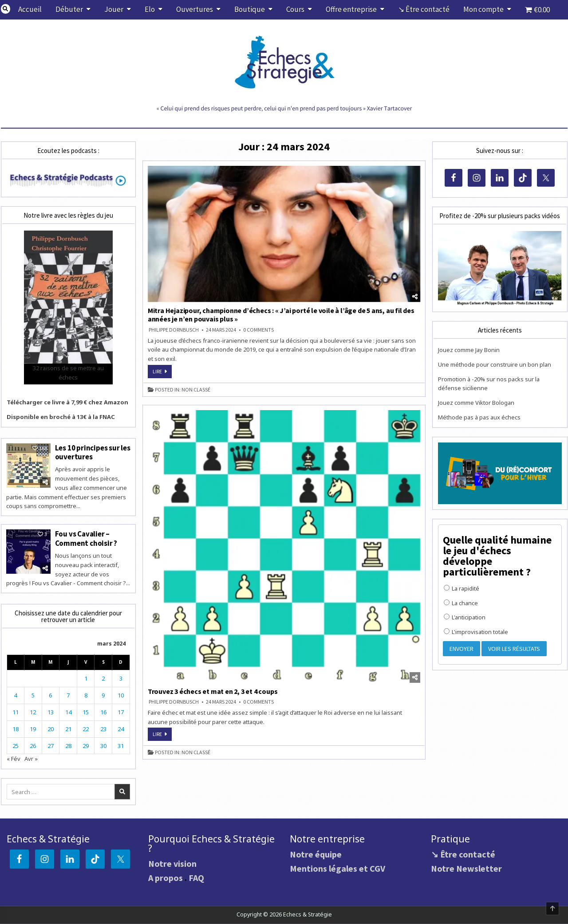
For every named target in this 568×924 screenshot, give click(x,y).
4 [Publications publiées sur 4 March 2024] (15, 695)
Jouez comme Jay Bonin (469, 350)
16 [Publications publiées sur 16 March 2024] (103, 712)
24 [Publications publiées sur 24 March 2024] (121, 729)
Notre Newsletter (466, 868)
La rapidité (461, 588)
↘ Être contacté (424, 9)
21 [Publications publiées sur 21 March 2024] (68, 729)
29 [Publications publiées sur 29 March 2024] (86, 746)
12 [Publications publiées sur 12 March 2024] (33, 712)
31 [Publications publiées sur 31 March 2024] (121, 746)
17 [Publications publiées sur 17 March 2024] (121, 712)
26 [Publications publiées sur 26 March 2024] (33, 746)
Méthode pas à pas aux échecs (479, 417)
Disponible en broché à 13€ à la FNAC (61, 417)
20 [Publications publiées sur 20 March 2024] (51, 729)
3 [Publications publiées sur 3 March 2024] (121, 678)
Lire (162, 373)
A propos (166, 878)
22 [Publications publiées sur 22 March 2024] (86, 729)
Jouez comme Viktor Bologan (476, 403)
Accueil (30, 9)
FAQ (196, 878)
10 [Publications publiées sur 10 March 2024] (121, 695)
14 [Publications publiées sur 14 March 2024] (68, 712)
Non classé (196, 390)
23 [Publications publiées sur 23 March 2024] (103, 729)
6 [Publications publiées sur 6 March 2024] (50, 695)
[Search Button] (6, 9)
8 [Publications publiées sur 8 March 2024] (86, 695)
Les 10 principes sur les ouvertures (93, 452)
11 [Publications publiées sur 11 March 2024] (16, 712)
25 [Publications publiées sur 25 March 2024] (16, 746)
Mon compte (483, 9)
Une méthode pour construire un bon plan (495, 364)
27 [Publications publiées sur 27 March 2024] (51, 746)
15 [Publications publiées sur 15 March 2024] (86, 712)
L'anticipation (465, 617)
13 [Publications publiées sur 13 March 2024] (51, 712)
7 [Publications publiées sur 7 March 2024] (68, 695)
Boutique (250, 9)
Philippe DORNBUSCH (174, 330)
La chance (461, 603)
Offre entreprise (351, 9)
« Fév (14, 759)
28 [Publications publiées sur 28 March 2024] (68, 746)
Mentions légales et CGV (337, 868)
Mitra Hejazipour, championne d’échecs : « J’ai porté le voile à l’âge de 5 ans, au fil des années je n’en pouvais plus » (281, 315)
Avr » (31, 759)
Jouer (114, 9)
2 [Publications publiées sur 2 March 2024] (103, 678)
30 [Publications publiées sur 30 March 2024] (103, 746)
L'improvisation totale (476, 632)
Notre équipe (316, 854)
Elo (150, 9)
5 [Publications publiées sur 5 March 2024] (33, 695)
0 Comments (258, 330)
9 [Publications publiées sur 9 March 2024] (103, 695)
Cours (295, 9)
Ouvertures (195, 9)
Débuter (69, 9)
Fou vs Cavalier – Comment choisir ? (86, 538)
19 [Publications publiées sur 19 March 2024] (33, 729)
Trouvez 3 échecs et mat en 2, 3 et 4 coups (213, 691)
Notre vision (172, 863)
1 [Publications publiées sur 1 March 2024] (86, 678)
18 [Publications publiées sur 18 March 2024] (16, 729)
